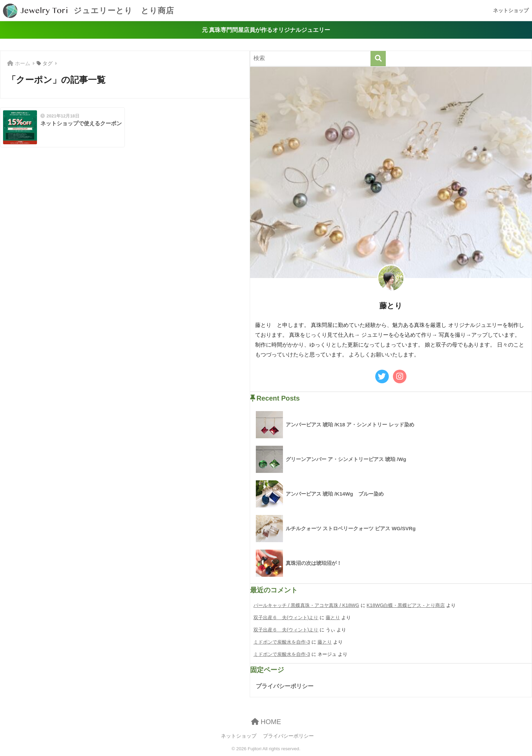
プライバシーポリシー (285, 686)
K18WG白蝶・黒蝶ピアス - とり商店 (406, 605)
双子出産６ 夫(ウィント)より (286, 617)
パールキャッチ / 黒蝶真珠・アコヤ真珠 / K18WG (306, 605)
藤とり (333, 617)
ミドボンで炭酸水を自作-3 (282, 642)
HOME (266, 722)
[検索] (378, 59)
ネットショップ (511, 10)
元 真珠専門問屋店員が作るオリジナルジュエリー (266, 30)
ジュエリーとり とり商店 (88, 11)
